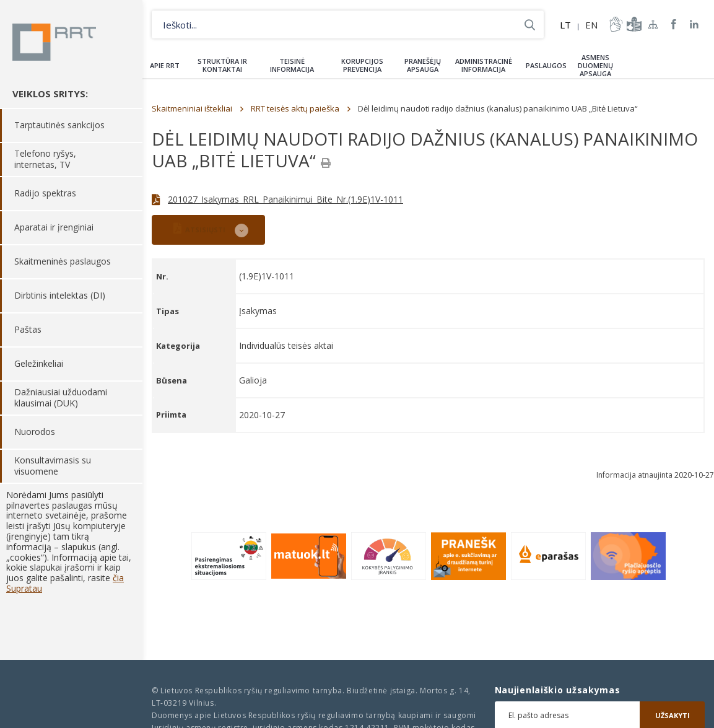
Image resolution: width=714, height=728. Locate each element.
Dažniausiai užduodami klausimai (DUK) (61, 398)
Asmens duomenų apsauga (595, 65)
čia (118, 578)
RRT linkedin (694, 24)
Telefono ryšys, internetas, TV (45, 160)
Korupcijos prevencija (362, 65)
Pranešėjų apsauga (423, 65)
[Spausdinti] (326, 163)
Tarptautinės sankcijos (59, 125)
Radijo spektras (45, 194)
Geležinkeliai (39, 364)
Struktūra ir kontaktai (222, 65)
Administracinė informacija (484, 65)
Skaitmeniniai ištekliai (192, 108)
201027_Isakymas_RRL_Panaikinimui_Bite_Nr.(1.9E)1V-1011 (285, 199)
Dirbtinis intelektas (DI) (60, 296)
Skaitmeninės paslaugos (63, 262)
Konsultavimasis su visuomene (53, 466)
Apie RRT (165, 65)
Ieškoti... (530, 24)
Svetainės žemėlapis (653, 24)
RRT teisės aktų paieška (295, 108)
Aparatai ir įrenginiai (54, 228)
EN (591, 25)
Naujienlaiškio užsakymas (558, 690)
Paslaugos (546, 65)
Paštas (28, 330)
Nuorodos (35, 432)
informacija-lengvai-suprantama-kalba (633, 24)
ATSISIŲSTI (199, 228)
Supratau (24, 588)
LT (565, 25)
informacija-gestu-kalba (615, 24)
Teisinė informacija (292, 65)
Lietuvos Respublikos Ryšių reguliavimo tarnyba (54, 42)
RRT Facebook (674, 24)
